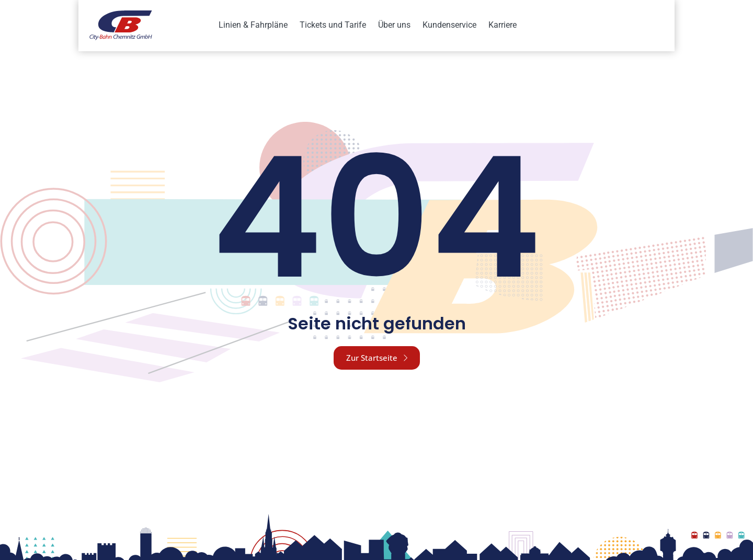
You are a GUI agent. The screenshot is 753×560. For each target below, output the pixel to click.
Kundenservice (449, 25)
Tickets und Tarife (333, 25)
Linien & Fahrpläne (253, 25)
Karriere (503, 25)
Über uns (394, 25)
